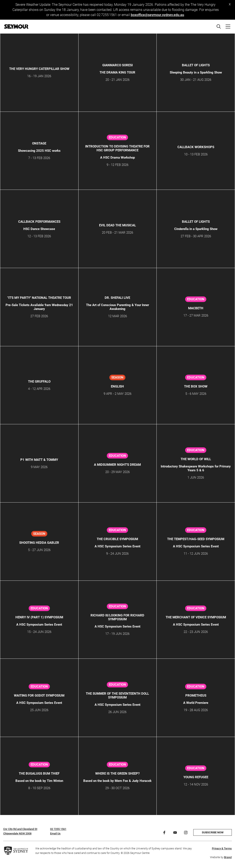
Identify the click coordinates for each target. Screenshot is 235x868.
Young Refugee (196, 777)
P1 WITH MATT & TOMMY (39, 460)
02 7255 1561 (58, 829)
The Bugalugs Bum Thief (39, 774)
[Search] (219, 27)
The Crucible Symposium (117, 539)
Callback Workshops (196, 147)
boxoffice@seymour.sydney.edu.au (157, 15)
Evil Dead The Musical (117, 225)
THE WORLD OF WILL (196, 459)
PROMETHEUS (196, 696)
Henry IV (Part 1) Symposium (39, 617)
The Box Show (196, 386)
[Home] (16, 27)
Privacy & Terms (222, 848)
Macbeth (196, 308)
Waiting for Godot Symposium (39, 696)
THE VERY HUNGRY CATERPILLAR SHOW (39, 69)
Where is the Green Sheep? (117, 774)
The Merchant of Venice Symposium (196, 617)
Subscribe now (213, 832)
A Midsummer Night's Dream (117, 465)
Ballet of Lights (196, 65)
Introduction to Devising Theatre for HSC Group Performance (117, 148)
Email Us (55, 833)
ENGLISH (117, 386)
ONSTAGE (39, 143)
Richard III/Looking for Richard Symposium (117, 617)
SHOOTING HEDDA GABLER (39, 543)
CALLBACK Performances (39, 222)
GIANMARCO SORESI (117, 65)
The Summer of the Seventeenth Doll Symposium (117, 696)
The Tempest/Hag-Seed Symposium (196, 539)
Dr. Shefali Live (117, 298)
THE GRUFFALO (39, 382)
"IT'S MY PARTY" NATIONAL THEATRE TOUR (39, 298)
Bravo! (228, 857)
